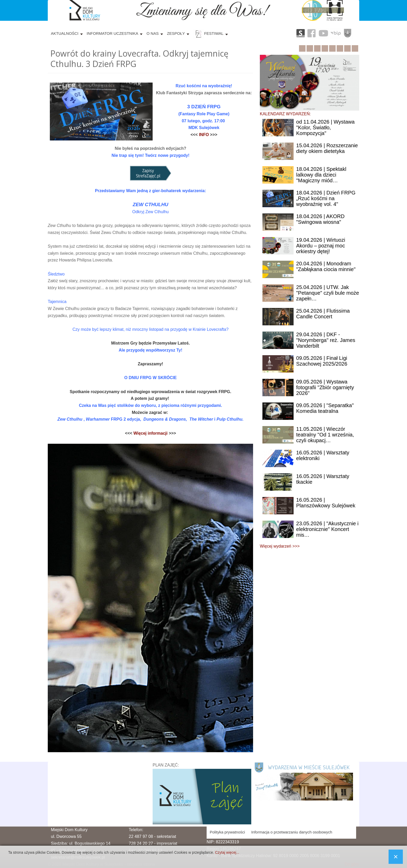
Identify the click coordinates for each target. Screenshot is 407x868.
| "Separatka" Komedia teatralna (325, 408)
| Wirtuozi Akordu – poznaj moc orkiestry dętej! (321, 246)
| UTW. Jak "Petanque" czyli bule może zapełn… (328, 293)
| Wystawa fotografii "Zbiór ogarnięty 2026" (325, 387)
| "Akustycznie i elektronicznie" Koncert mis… (327, 529)
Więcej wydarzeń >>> (280, 546)
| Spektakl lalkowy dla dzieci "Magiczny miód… (321, 175)
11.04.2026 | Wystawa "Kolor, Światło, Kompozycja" (325, 127)
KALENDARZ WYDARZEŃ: (285, 114)
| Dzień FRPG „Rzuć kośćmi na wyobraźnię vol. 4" (326, 198)
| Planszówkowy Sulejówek (326, 503)
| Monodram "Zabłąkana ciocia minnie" (326, 266)
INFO (204, 135)
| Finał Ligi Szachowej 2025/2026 (322, 361)
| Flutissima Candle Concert (323, 314)
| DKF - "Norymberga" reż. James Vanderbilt (326, 340)
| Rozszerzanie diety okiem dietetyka (327, 148)
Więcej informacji (151, 433)
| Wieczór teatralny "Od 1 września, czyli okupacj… (325, 435)
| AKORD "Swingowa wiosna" (320, 219)
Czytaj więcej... (227, 852)
